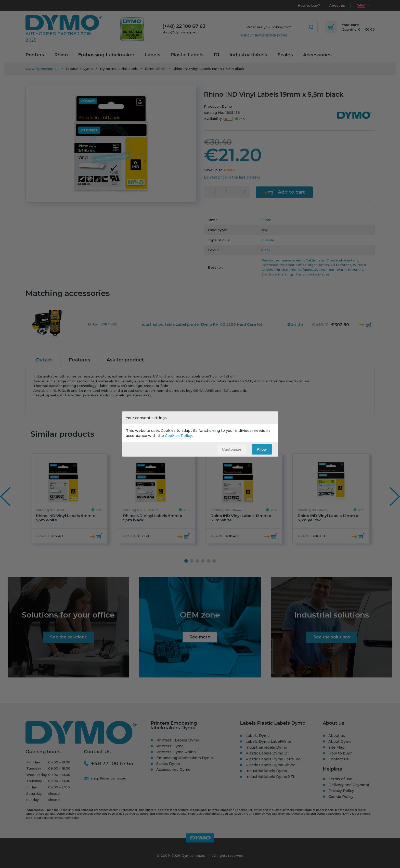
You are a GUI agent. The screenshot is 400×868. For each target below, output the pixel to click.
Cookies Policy (178, 436)
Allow (262, 449)
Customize (232, 449)
